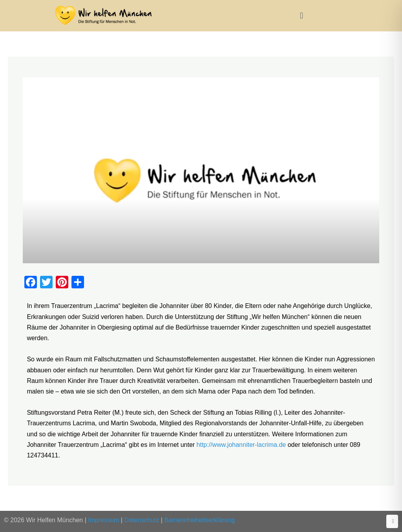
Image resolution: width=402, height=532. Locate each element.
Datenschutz (142, 520)
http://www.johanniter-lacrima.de (241, 445)
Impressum (103, 520)
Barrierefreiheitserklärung (199, 520)
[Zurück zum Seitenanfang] (392, 521)
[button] (301, 15)
